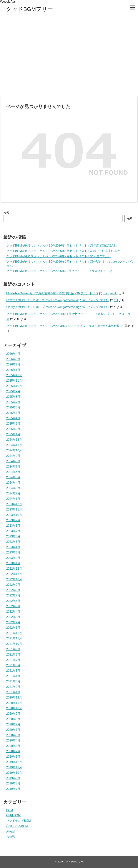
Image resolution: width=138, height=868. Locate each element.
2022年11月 (14, 574)
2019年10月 (14, 773)
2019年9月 (13, 778)
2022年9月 (13, 585)
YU (116, 300)
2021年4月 (13, 676)
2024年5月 (13, 477)
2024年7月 (13, 467)
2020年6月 (13, 730)
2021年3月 (13, 681)
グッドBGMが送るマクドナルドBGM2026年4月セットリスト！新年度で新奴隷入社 (62, 246)
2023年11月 (14, 509)
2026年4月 (13, 354)
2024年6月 (13, 472)
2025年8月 (13, 397)
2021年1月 (13, 692)
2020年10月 (14, 708)
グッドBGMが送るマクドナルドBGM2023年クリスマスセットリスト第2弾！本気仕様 (63, 326)
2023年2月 (13, 558)
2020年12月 (14, 697)
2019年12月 (14, 762)
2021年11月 (14, 638)
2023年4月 (13, 547)
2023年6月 (13, 536)
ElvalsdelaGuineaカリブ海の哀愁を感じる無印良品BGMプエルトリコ (52, 293)
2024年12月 (14, 440)
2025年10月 (14, 386)
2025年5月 (13, 413)
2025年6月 (13, 407)
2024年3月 (13, 488)
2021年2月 (13, 687)
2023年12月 (14, 504)
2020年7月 (13, 724)
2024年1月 (13, 499)
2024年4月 (13, 483)
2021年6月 (13, 665)
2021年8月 (13, 655)
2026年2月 (13, 364)
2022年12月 (14, 569)
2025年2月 (13, 429)
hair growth (110, 293)
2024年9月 (13, 456)
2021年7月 (13, 660)
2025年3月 (13, 424)
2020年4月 (13, 740)
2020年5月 (13, 735)
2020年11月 (14, 703)
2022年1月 (13, 628)
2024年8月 (13, 461)
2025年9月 (13, 391)
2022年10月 (14, 579)
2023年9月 (13, 520)
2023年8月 (13, 526)
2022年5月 (13, 606)
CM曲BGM (13, 815)
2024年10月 (14, 450)
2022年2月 (13, 622)
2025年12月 (14, 375)
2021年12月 (14, 633)
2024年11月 (14, 445)
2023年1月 (13, 563)
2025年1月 (13, 434)
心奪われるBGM (17, 826)
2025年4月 (13, 418)
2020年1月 (13, 757)
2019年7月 (13, 789)
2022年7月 (13, 595)
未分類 (11, 831)
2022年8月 (13, 590)
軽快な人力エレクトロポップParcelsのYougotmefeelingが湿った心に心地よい (58, 300)
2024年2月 (13, 493)
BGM (10, 810)
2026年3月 (13, 359)
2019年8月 (13, 783)
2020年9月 (13, 714)
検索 (6, 213)
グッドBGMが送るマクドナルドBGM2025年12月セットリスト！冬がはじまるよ (59, 271)
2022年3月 (13, 617)
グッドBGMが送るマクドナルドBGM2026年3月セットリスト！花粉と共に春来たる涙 (63, 251)
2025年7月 (13, 402)
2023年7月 (13, 531)
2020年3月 (13, 746)
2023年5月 (13, 542)
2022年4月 (13, 612)
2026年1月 (13, 370)
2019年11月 (14, 767)
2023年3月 (13, 552)
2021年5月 (13, 671)
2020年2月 (13, 751)
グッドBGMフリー (30, 9)
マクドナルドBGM (19, 821)
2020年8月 (13, 719)
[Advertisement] (35, 58)
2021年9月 (13, 649)
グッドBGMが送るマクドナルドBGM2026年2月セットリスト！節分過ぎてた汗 (59, 256)
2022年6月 (13, 601)
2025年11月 (14, 381)
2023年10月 (14, 515)
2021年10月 (14, 644)
